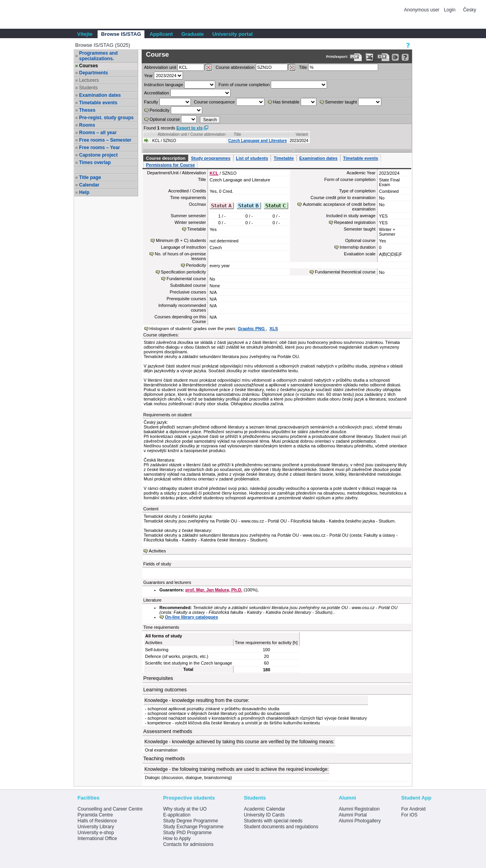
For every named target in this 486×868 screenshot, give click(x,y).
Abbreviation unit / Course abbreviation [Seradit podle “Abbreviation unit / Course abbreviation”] (192, 134)
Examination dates (100, 95)
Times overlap (95, 163)
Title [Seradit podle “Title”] (237, 134)
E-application (176, 815)
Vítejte (85, 34)
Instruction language (164, 85)
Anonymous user (422, 10)
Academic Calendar (265, 809)
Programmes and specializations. (98, 56)
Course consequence (214, 102)
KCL (214, 173)
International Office (97, 838)
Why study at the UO (185, 809)
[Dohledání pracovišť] (208, 68)
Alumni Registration (359, 809)
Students (88, 88)
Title (303, 67)
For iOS (409, 815)
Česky (470, 10)
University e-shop (96, 833)
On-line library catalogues (191, 617)
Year (148, 76)
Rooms (87, 125)
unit (160, 67)
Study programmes (211, 158)
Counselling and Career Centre (110, 809)
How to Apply (177, 838)
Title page (90, 177)
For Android (413, 809)
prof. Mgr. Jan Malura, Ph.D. (214, 590)
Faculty (151, 102)
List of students (252, 158)
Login (450, 10)
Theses (87, 110)
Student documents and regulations (281, 827)
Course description (166, 158)
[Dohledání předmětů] (292, 68)
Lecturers (89, 80)
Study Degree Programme (190, 821)
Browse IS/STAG (121, 34)
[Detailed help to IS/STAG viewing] (405, 57)
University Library (96, 827)
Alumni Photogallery (360, 821)
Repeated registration (355, 222)
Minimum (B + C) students (181, 240)
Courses (89, 66)
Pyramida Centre (95, 815)
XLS (274, 329)
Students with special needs (273, 821)
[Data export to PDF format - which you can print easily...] (356, 57)
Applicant (161, 34)
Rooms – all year (98, 133)
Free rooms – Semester (105, 140)
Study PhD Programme (187, 833)
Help (84, 192)
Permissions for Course (170, 165)
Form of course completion (244, 85)
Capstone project (98, 155)
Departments (93, 73)
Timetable (284, 158)
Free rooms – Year (100, 148)
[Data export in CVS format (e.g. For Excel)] (383, 57)
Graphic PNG (252, 329)
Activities (157, 551)
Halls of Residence (97, 821)
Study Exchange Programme (193, 827)
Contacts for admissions (188, 844)
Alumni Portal (353, 815)
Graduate (193, 34)
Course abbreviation (235, 67)
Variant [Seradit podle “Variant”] (302, 134)
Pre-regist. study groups (106, 118)
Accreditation (157, 93)
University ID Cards (264, 815)
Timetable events (98, 103)
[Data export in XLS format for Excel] (370, 57)
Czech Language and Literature (258, 141)
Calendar (89, 185)
